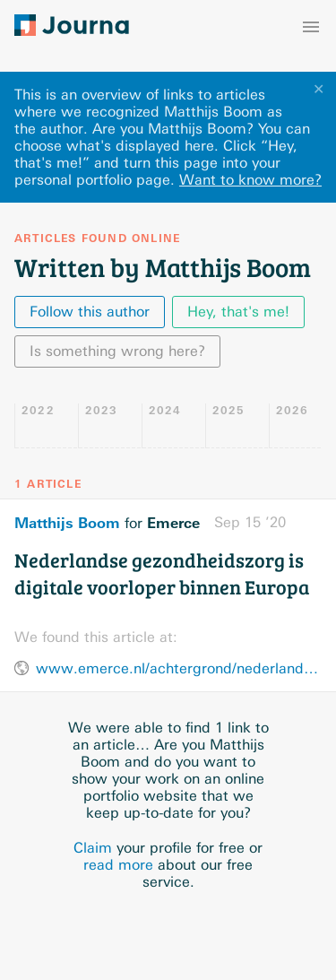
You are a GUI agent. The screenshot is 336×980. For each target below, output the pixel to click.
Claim (93, 848)
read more (118, 865)
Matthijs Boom (67, 523)
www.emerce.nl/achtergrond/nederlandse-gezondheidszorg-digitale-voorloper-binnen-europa (179, 668)
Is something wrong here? (117, 351)
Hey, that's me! (238, 312)
